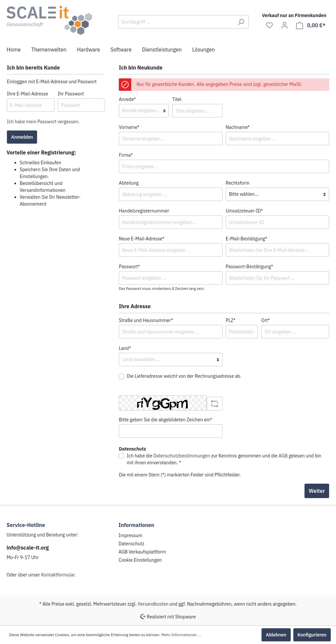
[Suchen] (241, 22)
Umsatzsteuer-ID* (244, 211)
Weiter (317, 491)
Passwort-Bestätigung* (250, 267)
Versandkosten (153, 604)
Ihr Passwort (71, 94)
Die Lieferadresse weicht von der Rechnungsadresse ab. (184, 376)
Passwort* (129, 267)
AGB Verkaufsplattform (142, 552)
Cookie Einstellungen (140, 560)
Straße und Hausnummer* (146, 320)
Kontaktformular (58, 575)
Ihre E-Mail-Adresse (28, 94)
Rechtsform (238, 183)
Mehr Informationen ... (181, 635)
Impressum (130, 535)
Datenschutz (131, 544)
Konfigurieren (312, 635)
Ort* (265, 320)
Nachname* (238, 127)
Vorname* (129, 127)
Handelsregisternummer (144, 211)
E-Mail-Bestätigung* (247, 239)
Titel (177, 99)
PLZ (231, 320)
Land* (125, 348)
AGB (283, 456)
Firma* (126, 155)
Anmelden (22, 137)
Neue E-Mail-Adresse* (142, 239)
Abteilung (129, 183)
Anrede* (127, 99)
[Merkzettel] (269, 25)
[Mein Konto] (284, 25)
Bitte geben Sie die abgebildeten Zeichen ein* (166, 420)
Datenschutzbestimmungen (182, 456)
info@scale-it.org (28, 548)
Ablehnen (276, 635)
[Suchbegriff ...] (176, 22)
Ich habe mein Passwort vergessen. (43, 122)
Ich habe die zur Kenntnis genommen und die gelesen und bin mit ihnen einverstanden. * (224, 459)
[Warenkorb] (311, 25)
